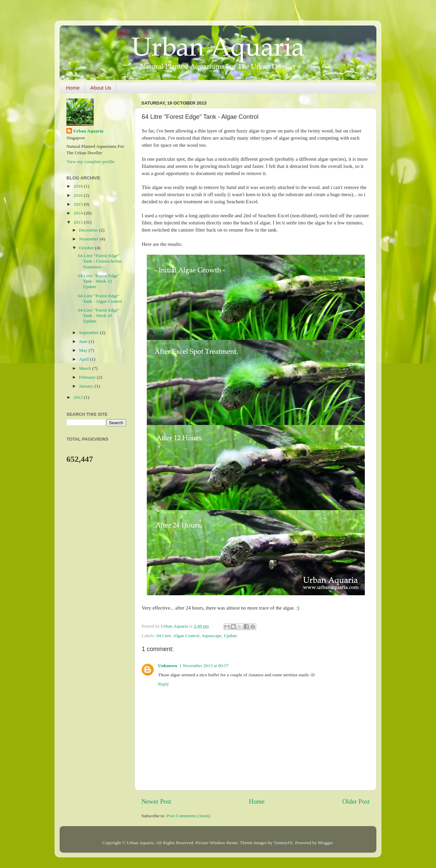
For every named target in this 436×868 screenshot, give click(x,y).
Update (230, 636)
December (89, 230)
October (87, 248)
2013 (79, 222)
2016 (79, 195)
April (84, 359)
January (87, 386)
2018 (79, 186)
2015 (79, 204)
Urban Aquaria (88, 131)
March (86, 368)
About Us (101, 88)
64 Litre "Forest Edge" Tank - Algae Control (100, 298)
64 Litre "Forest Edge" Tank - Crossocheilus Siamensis (100, 261)
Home (73, 88)
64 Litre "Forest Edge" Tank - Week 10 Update (99, 315)
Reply (163, 684)
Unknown (168, 666)
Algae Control (186, 636)
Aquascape (211, 636)
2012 (79, 397)
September (89, 333)
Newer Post (156, 801)
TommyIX (283, 843)
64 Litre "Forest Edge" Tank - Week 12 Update (99, 281)
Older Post (356, 801)
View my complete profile (90, 162)
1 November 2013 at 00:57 (204, 666)
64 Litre (164, 636)
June (84, 341)
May (84, 350)
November (89, 239)
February (88, 377)
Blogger (325, 843)
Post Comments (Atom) (188, 816)
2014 (79, 213)
